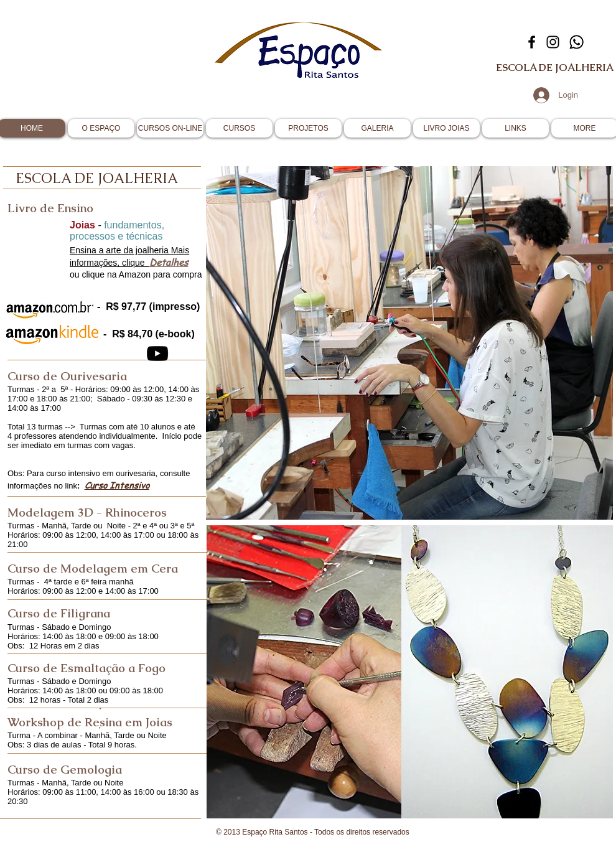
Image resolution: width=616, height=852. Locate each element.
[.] (100, 705)
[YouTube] (157, 353)
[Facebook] (532, 42)
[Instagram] (553, 42)
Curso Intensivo (117, 485)
